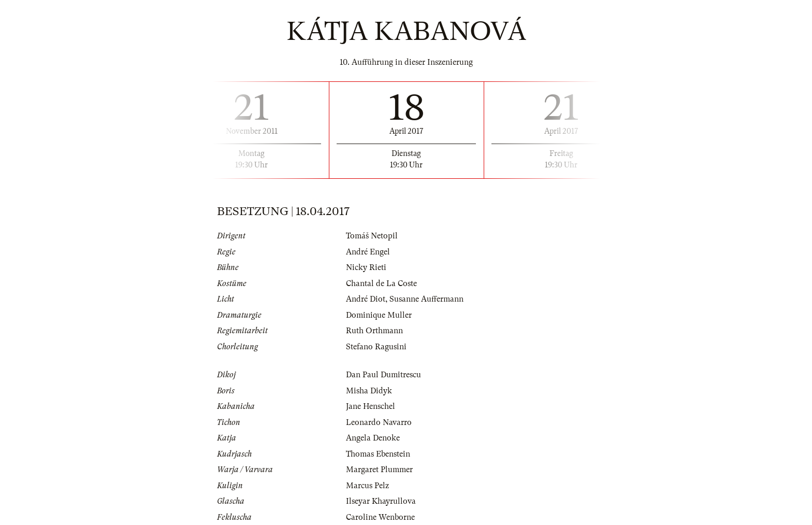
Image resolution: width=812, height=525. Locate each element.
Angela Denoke (373, 438)
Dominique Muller (379, 315)
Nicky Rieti (366, 267)
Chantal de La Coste (381, 283)
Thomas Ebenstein (378, 454)
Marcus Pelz (367, 486)
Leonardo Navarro (379, 422)
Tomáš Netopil (372, 236)
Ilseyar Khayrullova (381, 501)
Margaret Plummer (379, 470)
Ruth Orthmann (374, 331)
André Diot (366, 299)
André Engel (368, 252)
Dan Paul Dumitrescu (383, 375)
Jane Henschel (371, 406)
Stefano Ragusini (376, 347)
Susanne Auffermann (426, 299)
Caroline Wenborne (380, 517)
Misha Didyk (369, 391)
